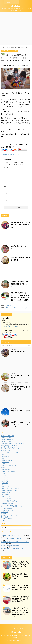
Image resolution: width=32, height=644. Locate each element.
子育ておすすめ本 (7, 496)
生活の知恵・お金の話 (8, 450)
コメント (6, 167)
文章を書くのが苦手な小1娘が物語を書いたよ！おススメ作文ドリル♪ (21, 599)
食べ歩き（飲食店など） (8, 447)
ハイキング (4, 512)
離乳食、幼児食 (6, 493)
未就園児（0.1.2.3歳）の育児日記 (11, 154)
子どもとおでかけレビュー (9, 500)
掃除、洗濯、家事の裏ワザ (9, 466)
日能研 (4, 473)
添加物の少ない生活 (7, 456)
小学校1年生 (5, 483)
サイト (5, 200)
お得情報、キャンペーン (8, 464)
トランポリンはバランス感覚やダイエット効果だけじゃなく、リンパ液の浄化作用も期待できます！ (20, 612)
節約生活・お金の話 (7, 460)
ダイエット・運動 (7, 442)
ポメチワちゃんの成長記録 (9, 505)
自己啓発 (4, 514)
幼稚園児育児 (5, 487)
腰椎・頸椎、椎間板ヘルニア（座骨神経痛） (13, 444)
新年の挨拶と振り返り (18, 352)
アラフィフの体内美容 (8, 440)
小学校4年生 (5, 477)
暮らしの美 (16, 6)
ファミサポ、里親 (7, 498)
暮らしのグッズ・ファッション (10, 449)
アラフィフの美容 (7, 438)
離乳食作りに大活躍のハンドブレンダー (17, 308)
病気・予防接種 (6, 495)
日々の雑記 (4, 517)
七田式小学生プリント (8, 485)
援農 (3, 454)
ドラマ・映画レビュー (8, 510)
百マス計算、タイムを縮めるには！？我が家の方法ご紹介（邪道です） (20, 588)
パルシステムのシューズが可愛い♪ (11, 535)
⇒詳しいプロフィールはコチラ (11, 326)
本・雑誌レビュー (6, 509)
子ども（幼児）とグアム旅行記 (10, 502)
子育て (3, 468)
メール (5, 193)
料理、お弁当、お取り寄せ (9, 445)
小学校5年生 (5, 475)
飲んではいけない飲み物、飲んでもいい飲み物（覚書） (20, 576)
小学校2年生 (5, 481)
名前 (5, 187)
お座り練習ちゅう (11, 306)
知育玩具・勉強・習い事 (8, 471)
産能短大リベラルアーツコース (10, 515)
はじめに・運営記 (6, 519)
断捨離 (4, 458)
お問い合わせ (20, 628)
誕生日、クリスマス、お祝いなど (11, 491)
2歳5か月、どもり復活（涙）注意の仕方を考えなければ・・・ (20, 284)
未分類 (3, 520)
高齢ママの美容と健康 (8, 436)
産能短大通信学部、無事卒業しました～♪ (13, 545)
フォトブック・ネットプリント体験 (12, 507)
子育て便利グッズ (7, 469)
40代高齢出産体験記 (7, 504)
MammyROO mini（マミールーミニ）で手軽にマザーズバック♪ (20, 225)
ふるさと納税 (5, 462)
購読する (6, 342)
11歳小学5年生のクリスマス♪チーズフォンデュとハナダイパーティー (20, 424)
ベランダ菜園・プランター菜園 (10, 452)
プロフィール (12, 628)
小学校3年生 (5, 479)
